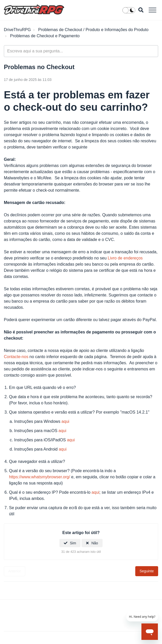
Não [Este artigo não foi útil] (95, 543)
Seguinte (147, 571)
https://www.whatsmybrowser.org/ (39, 477)
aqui (65, 421)
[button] (152, 10)
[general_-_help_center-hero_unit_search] (81, 51)
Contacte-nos (16, 357)
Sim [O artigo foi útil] (73, 543)
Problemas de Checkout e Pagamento (45, 36)
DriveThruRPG (17, 30)
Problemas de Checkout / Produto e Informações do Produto (93, 30)
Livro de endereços (125, 258)
